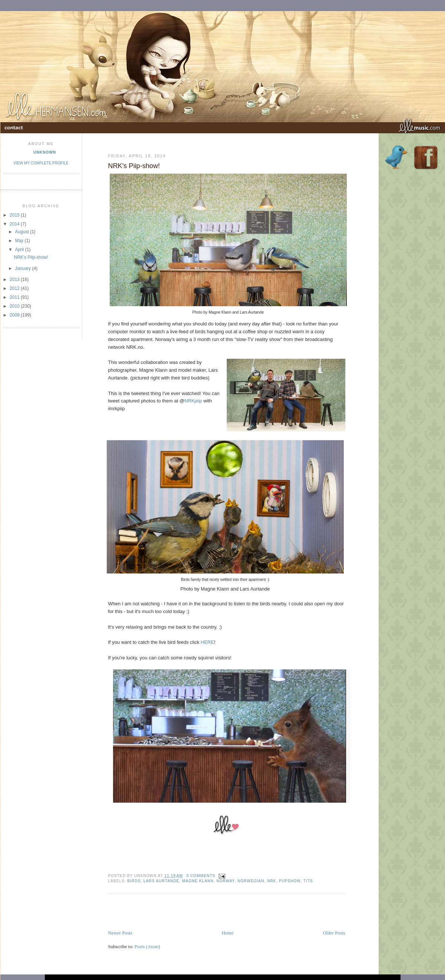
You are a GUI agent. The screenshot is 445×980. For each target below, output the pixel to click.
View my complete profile (41, 163)
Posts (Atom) (147, 946)
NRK (272, 881)
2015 (15, 215)
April (20, 250)
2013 (15, 280)
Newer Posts (120, 933)
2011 (15, 297)
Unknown (45, 152)
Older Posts (334, 933)
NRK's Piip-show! (31, 257)
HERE (207, 642)
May (20, 241)
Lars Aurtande (161, 881)
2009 (15, 315)
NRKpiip (193, 401)
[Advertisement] (195, 913)
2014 (15, 224)
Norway (225, 881)
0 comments (201, 876)
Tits (308, 881)
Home (228, 933)
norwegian (251, 881)
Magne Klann (198, 881)
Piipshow (290, 881)
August (22, 232)
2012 (15, 288)
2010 (15, 306)
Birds (134, 881)
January (23, 268)
